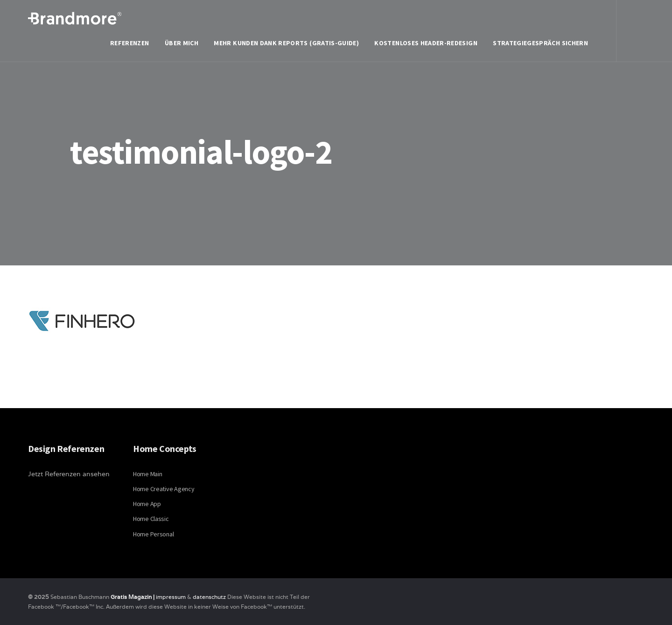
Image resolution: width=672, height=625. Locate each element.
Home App (147, 504)
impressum (171, 597)
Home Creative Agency (164, 489)
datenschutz (210, 597)
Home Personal (153, 534)
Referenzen (130, 43)
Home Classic (151, 519)
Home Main (147, 474)
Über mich (182, 43)
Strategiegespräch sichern (540, 43)
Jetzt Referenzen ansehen (69, 474)
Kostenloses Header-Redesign (426, 43)
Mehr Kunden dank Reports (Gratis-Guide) (286, 43)
